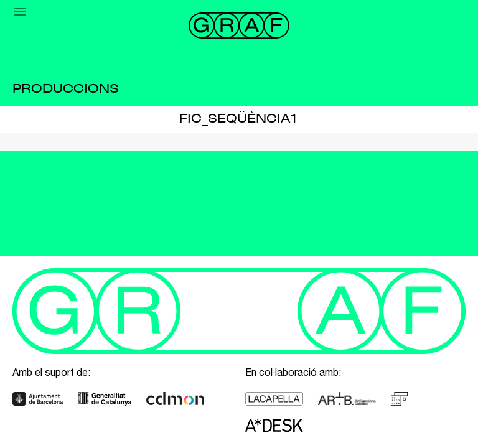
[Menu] (20, 12)
